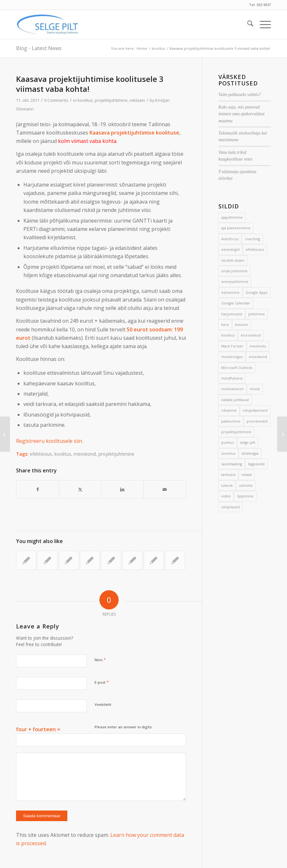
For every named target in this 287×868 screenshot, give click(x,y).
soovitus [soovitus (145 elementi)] (228, 453)
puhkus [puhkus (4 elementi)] (228, 442)
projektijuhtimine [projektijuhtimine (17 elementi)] (236, 432)
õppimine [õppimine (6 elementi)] (245, 496)
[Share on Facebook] (38, 489)
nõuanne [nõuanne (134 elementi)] (229, 410)
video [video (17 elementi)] (226, 496)
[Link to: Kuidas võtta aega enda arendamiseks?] (154, 560)
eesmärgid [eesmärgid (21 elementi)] (230, 249)
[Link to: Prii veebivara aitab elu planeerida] (132, 560)
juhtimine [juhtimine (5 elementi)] (257, 314)
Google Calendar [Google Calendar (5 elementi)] (236, 303)
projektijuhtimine (111, 100)
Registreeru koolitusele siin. (50, 441)
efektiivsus (41, 454)
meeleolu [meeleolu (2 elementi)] (258, 346)
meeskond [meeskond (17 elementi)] (258, 357)
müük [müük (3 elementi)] (255, 389)
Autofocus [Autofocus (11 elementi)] (230, 239)
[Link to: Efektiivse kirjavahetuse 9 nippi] (111, 560)
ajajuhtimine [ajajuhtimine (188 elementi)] (232, 217)
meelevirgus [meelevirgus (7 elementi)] (232, 357)
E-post (102, 682)
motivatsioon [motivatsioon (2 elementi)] (232, 389)
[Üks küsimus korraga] (282, 434)
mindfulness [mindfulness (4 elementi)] (232, 378)
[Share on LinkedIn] (122, 489)
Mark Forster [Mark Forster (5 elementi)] (232, 346)
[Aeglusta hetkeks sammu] (5, 434)
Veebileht (103, 704)
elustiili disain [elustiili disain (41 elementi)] (233, 260)
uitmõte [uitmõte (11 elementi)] (246, 485)
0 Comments (56, 100)
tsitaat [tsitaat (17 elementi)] (247, 474)
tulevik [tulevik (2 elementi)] (227, 485)
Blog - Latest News (39, 48)
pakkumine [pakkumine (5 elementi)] (231, 421)
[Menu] (262, 24)
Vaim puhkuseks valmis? (240, 95)
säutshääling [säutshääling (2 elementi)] (232, 464)
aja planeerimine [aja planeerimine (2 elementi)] (236, 228)
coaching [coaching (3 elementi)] (252, 239)
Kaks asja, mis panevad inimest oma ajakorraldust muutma (241, 114)
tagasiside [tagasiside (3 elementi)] (257, 464)
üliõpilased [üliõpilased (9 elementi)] (231, 507)
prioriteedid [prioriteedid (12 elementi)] (257, 421)
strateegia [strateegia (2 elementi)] (250, 453)
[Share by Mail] (165, 489)
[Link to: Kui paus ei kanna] (47, 560)
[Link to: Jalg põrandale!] (69, 560)
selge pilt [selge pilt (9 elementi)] (248, 442)
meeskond (85, 454)
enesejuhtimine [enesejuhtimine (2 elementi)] (235, 281)
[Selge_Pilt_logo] (47, 24)
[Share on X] (80, 489)
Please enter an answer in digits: (124, 727)
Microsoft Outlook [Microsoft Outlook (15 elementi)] (237, 368)
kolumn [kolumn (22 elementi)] (242, 324)
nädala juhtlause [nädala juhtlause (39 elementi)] (235, 400)
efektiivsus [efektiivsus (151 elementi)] (255, 249)
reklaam (137, 100)
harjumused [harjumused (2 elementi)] (232, 314)
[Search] (247, 24)
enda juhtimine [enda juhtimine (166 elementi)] (234, 271)
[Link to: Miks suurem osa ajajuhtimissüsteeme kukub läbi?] (175, 560)
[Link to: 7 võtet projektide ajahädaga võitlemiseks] (26, 560)
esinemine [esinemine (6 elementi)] (230, 292)
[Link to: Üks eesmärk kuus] (90, 560)
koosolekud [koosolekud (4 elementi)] (251, 335)
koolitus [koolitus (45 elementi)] (228, 335)
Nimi (100, 660)
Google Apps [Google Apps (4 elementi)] (257, 292)
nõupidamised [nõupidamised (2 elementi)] (255, 410)
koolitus (85, 100)
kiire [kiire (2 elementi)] (225, 324)
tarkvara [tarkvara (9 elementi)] (228, 474)
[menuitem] (247, 24)
